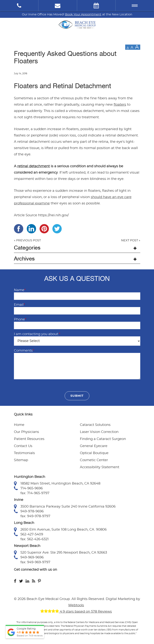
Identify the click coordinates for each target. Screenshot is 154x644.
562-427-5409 (29, 535)
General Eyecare (94, 446)
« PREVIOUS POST (27, 240)
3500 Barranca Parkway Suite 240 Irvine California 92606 (65, 507)
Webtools (76, 606)
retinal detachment (34, 166)
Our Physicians (26, 432)
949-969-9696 (29, 558)
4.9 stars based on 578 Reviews (76, 612)
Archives (25, 259)
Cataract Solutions (95, 425)
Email (19, 305)
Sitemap (21, 461)
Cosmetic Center (94, 461)
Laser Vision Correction (99, 432)
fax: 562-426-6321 (35, 540)
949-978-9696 (29, 512)
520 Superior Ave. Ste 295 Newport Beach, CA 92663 (60, 553)
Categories (27, 248)
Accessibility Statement (100, 468)
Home (19, 425)
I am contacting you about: (37, 335)
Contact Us (23, 446)
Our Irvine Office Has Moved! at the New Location (77, 14)
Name (20, 291)
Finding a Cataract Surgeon (103, 439)
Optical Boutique (94, 454)
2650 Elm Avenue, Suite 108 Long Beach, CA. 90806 (60, 530)
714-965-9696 (28, 489)
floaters (120, 105)
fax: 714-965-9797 (35, 494)
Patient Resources (29, 439)
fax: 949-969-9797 (35, 563)
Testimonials (24, 454)
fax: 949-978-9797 (35, 517)
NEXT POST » (131, 240)
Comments (24, 351)
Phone (20, 320)
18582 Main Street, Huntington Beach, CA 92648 (57, 484)
